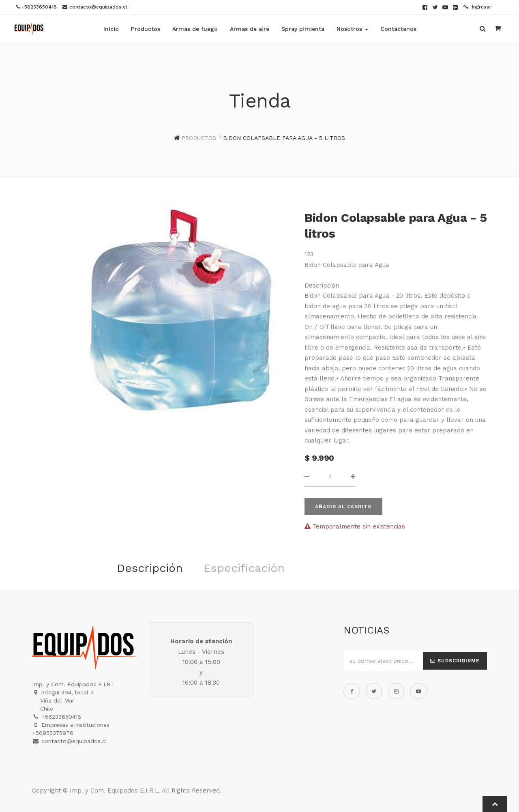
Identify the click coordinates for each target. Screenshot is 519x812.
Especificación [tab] (244, 568)
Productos (199, 138)
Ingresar (477, 7)
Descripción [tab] (150, 568)
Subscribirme (455, 661)
